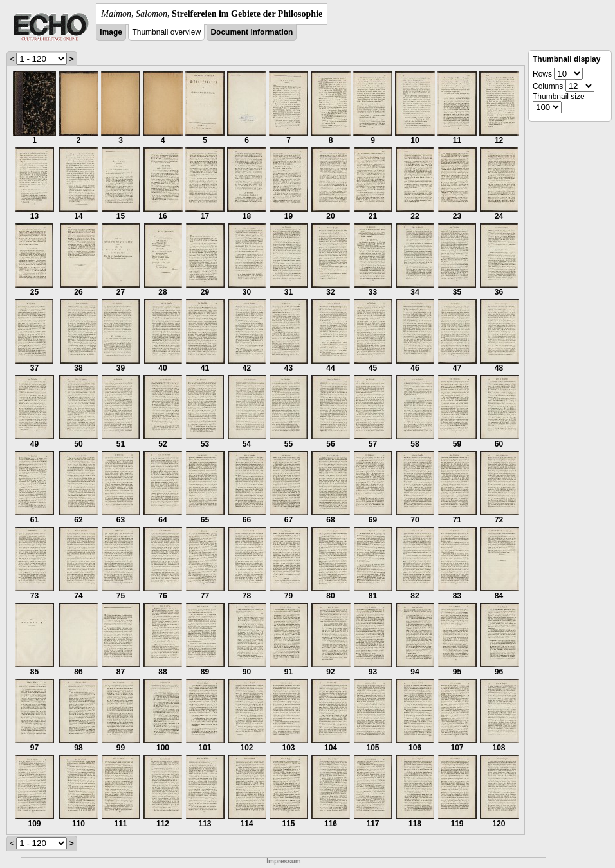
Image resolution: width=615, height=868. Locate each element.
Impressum (283, 861)
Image (111, 32)
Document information (252, 32)
